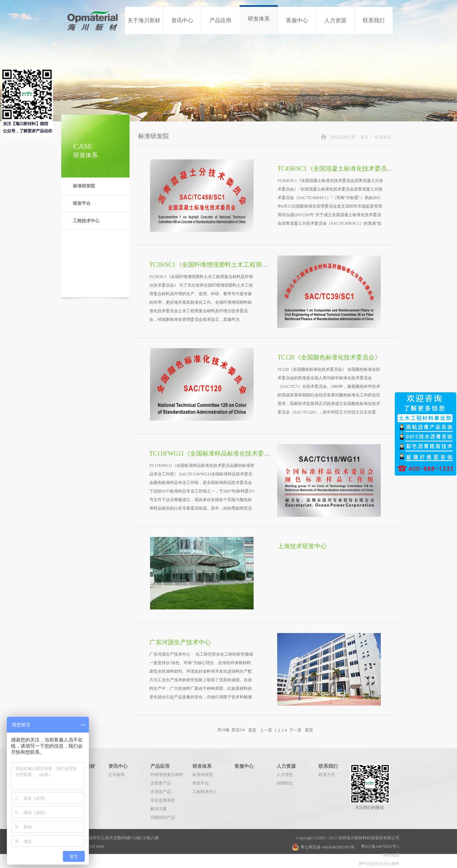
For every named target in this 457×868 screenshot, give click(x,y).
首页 (364, 137)
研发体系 (383, 137)
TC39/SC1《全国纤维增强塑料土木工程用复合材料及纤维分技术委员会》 (249, 265)
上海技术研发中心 (302, 546)
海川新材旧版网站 (371, 3)
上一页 (266, 730)
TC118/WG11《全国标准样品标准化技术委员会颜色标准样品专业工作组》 (250, 453)
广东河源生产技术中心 (180, 642)
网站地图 (390, 855)
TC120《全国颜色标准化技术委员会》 (329, 357)
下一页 (295, 730)
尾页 (309, 730)
